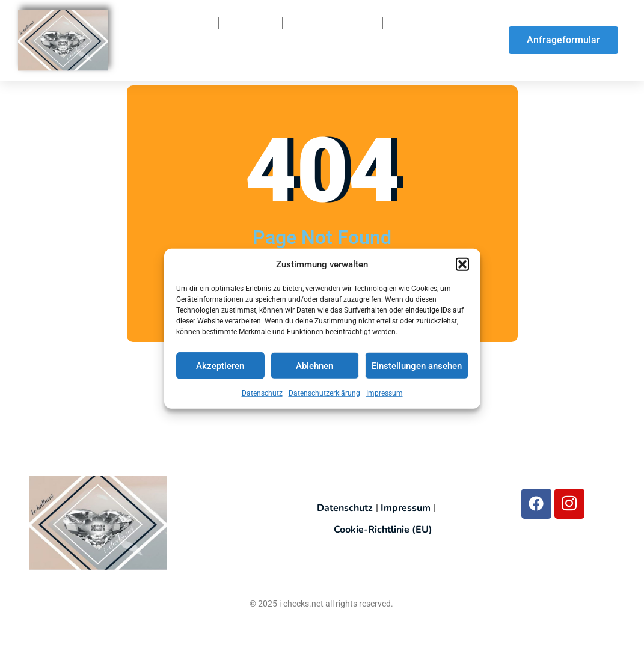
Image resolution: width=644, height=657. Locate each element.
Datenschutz (262, 396)
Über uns (251, 23)
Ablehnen (314, 368)
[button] (462, 266)
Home (195, 23)
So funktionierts (333, 23)
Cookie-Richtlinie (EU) (383, 530)
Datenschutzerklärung (324, 396)
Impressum (385, 396)
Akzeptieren (220, 368)
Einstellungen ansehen (417, 368)
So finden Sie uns (232, 57)
